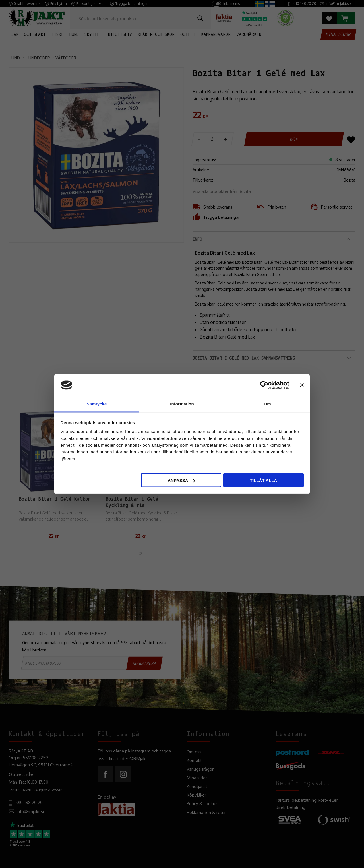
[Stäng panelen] (302, 385)
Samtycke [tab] (97, 404)
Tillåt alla (263, 480)
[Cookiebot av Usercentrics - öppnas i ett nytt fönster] (264, 385)
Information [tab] (182, 404)
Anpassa (181, 480)
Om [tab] (267, 404)
